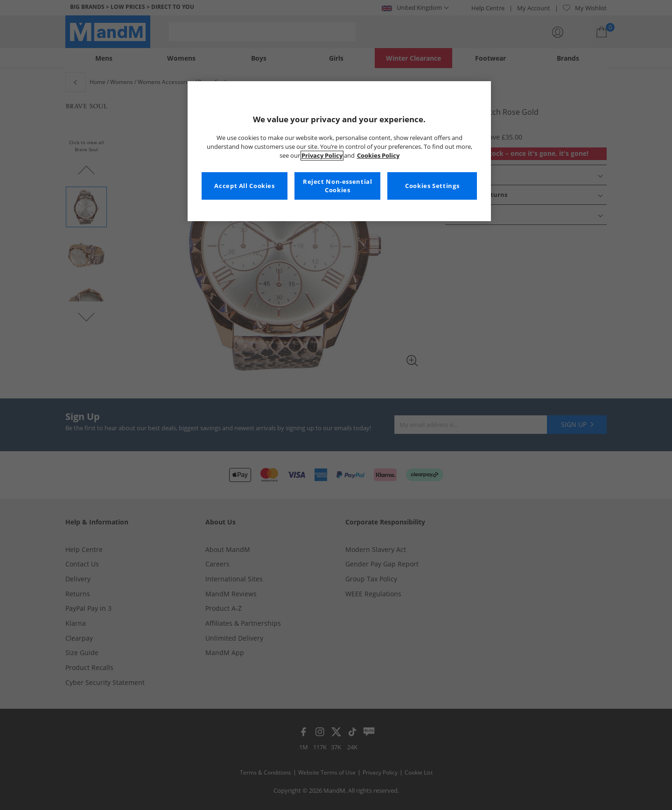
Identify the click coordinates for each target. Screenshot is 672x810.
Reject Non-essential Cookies (338, 186)
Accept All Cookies (244, 186)
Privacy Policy (322, 156)
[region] (339, 151)
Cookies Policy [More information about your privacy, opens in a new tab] (378, 156)
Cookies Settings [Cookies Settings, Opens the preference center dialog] (432, 186)
